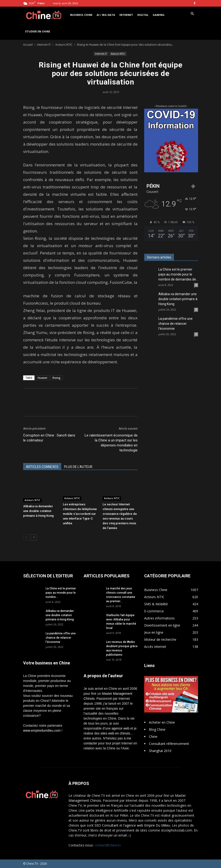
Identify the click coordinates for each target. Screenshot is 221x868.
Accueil (28, 45)
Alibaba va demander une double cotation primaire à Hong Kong (38, 511)
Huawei (42, 378)
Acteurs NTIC (64, 45)
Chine (153, 737)
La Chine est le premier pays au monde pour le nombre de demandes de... (178, 274)
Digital (143, 15)
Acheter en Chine (162, 722)
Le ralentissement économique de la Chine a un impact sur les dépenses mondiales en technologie (111, 443)
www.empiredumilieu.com (42, 730)
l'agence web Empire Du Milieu (147, 825)
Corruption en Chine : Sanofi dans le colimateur (49, 438)
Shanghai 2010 (160, 751)
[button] (192, 14)
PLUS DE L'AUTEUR (78, 467)
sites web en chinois (115, 733)
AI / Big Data (106, 15)
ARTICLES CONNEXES (42, 467)
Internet (126, 15)
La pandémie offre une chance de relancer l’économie (175, 324)
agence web (121, 728)
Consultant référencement (169, 744)
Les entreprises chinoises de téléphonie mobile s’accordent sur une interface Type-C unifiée (80, 514)
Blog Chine (157, 729)
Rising (56, 378)
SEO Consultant (106, 825)
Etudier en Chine (38, 31)
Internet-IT (44, 45)
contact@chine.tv (108, 845)
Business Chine (81, 15)
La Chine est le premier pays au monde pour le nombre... (61, 593)
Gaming (159, 15)
